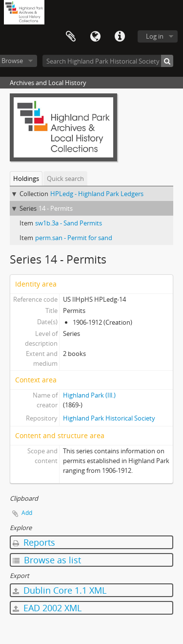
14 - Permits (56, 208)
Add (27, 513)
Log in (155, 36)
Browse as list (47, 560)
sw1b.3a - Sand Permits (69, 223)
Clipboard (71, 37)
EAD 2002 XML (47, 608)
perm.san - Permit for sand (74, 238)
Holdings (26, 178)
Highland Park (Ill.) (89, 395)
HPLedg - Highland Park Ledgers (97, 194)
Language (95, 37)
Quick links (120, 37)
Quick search (65, 178)
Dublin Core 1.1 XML (60, 590)
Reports (34, 542)
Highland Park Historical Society (109, 418)
